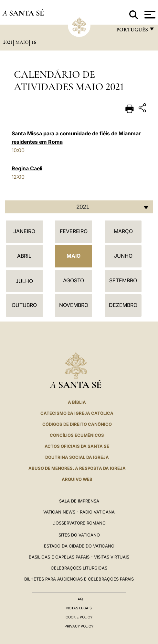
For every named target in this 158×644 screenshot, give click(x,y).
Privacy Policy (79, 626)
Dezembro (123, 305)
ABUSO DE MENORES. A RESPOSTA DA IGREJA (77, 468)
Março (123, 231)
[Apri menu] (149, 15)
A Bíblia (77, 402)
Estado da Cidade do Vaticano (79, 546)
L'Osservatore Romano (79, 523)
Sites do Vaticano (79, 535)
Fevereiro (74, 231)
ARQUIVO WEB (77, 479)
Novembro (74, 305)
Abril (24, 256)
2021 (8, 42)
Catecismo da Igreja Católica (77, 413)
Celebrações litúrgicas (79, 568)
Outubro (24, 305)
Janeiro (24, 231)
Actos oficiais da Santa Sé (77, 446)
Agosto (74, 280)
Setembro (123, 280)
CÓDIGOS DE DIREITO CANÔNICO (77, 424)
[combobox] (79, 207)
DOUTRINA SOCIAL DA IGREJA (77, 457)
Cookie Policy (79, 617)
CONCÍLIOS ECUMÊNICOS (77, 435)
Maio (22, 42)
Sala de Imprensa (79, 501)
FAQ (79, 599)
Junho (123, 256)
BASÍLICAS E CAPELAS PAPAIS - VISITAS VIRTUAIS (79, 557)
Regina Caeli (27, 168)
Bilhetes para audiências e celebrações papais (79, 579)
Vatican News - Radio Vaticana (79, 512)
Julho (24, 281)
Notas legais (79, 608)
